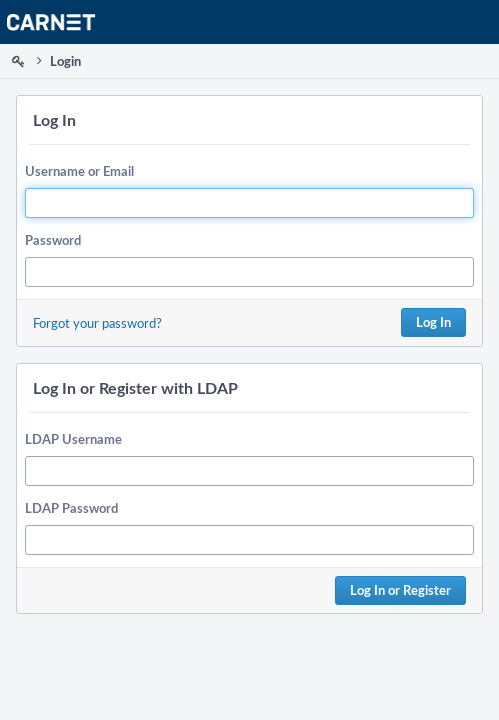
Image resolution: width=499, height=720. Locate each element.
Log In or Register (400, 590)
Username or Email (79, 171)
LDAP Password (71, 508)
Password (53, 240)
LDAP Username (73, 439)
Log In (433, 322)
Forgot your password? (97, 323)
